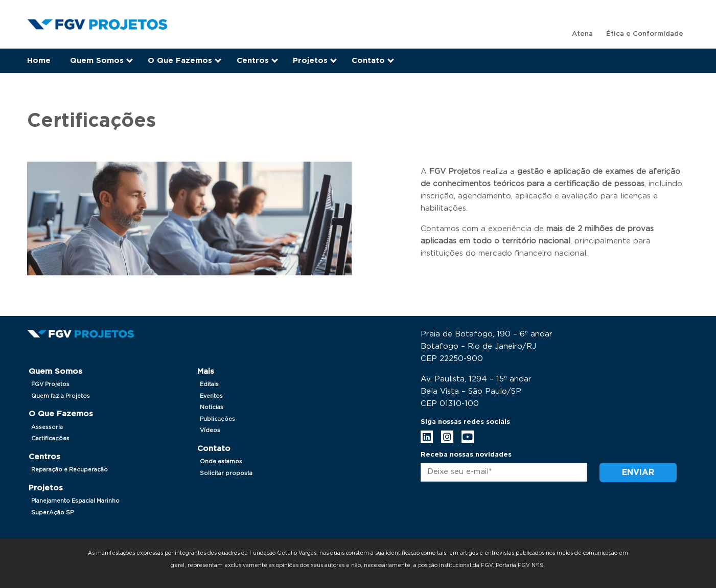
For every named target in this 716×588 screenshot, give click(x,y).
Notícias (212, 407)
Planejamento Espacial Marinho (75, 501)
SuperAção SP (52, 513)
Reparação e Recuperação (70, 470)
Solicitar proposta (226, 473)
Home (39, 61)
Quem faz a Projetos (61, 396)
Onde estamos (221, 461)
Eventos (211, 396)
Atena (582, 34)
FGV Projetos (50, 384)
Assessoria (47, 427)
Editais (209, 384)
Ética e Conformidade (645, 34)
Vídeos (210, 430)
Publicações (217, 419)
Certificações (50, 438)
